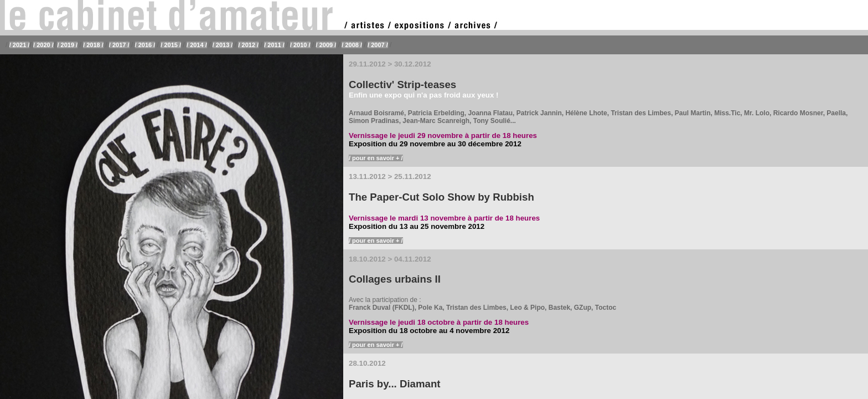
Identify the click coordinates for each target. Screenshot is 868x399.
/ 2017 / (119, 45)
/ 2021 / (20, 45)
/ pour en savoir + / (376, 158)
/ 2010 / (300, 45)
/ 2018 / (93, 45)
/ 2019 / (67, 45)
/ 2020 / (43, 45)
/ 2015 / (171, 45)
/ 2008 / (352, 45)
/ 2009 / (326, 45)
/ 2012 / (248, 45)
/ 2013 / (223, 45)
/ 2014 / (197, 45)
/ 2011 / (274, 45)
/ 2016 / (145, 45)
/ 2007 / (378, 45)
